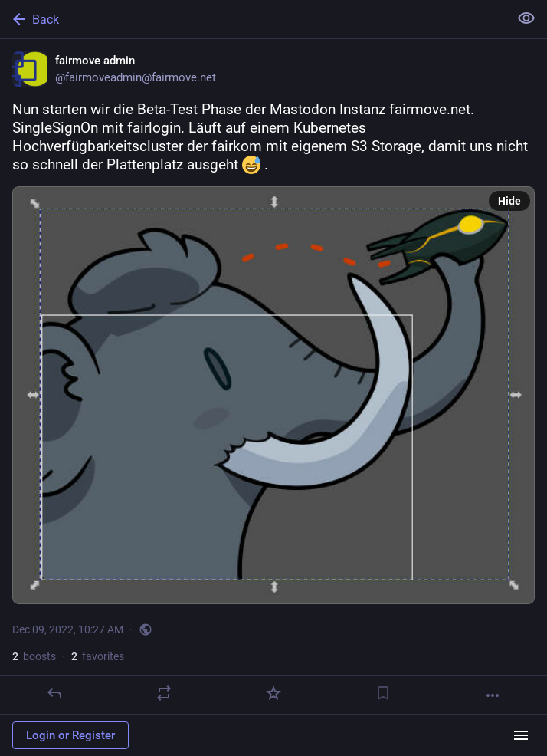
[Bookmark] (383, 693)
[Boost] (164, 693)
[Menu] (521, 735)
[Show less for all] (526, 18)
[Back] (253, 19)
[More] (493, 695)
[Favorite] (273, 693)
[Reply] (54, 693)
